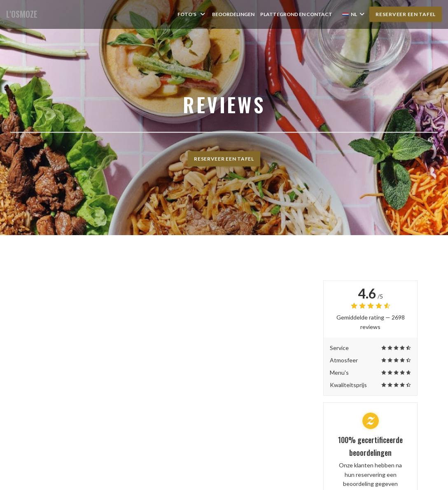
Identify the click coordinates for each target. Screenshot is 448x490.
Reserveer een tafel (406, 14)
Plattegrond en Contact (296, 14)
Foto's (192, 14)
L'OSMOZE (22, 14)
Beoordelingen (233, 14)
